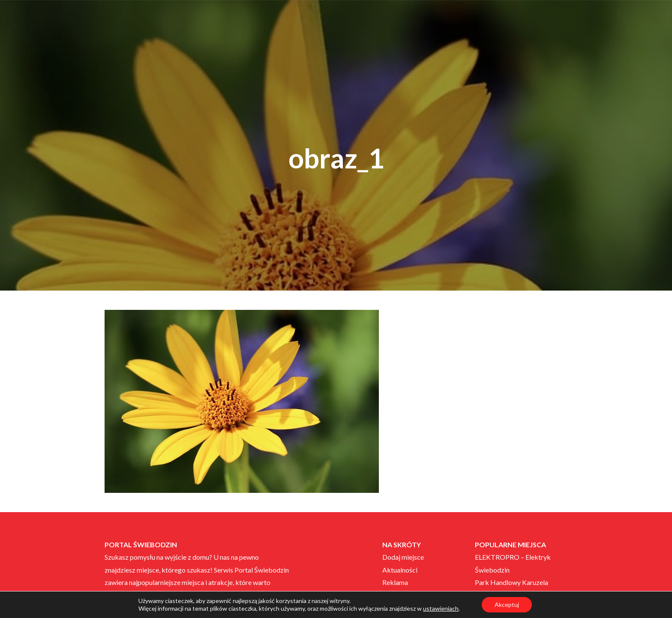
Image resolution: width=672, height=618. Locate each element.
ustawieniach (441, 608)
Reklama (395, 582)
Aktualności (400, 570)
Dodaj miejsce (403, 557)
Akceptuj (507, 604)
